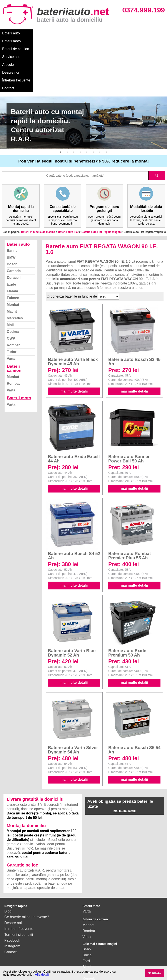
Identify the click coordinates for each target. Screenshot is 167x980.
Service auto (92, 33)
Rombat (13, 298)
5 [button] (87, 105)
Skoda (88, 920)
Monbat (13, 258)
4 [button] (80, 105)
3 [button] (74, 105)
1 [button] (61, 105)
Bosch (12, 217)
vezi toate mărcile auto (100, 955)
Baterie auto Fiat (68, 185)
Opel (86, 943)
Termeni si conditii (19, 887)
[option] (83, 76)
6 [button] (93, 105)
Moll (10, 278)
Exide (11, 237)
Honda (88, 949)
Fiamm (12, 244)
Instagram (12, 899)
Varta (11, 312)
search (157, 129)
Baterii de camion (63, 33)
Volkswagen (92, 926)
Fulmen (13, 251)
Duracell (14, 231)
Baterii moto (35, 33)
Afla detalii (42, 975)
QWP (11, 291)
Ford (86, 914)
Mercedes (15, 271)
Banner (13, 204)
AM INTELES (154, 973)
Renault (89, 931)
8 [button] (106, 105)
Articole (113, 33)
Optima (13, 285)
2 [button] (67, 105)
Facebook (12, 893)
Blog (8, 864)
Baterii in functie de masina (38, 185)
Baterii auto (11, 33)
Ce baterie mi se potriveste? (27, 870)
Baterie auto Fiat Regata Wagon (101, 185)
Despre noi (132, 33)
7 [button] (100, 105)
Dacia (87, 908)
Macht (12, 264)
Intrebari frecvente (19, 882)
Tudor (12, 305)
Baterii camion (14, 321)
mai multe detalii (74, 344)
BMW (11, 210)
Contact (42, 41)
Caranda (14, 224)
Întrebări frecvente (16, 41)
